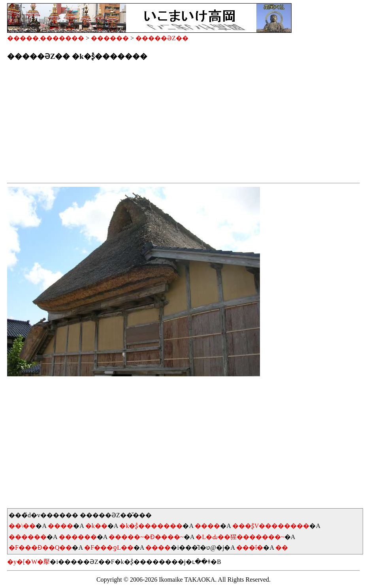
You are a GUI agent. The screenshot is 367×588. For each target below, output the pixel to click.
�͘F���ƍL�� (109, 548)
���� (60, 526)
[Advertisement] (183, 124)
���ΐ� (250, 548)
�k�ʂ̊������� (151, 526)
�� (282, 548)
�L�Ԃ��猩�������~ (240, 537)
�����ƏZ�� (162, 38)
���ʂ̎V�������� (271, 526)
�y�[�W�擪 (28, 562)
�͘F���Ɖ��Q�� (40, 548)
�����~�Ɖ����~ (146, 537)
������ (110, 38)
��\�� (22, 526)
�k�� (96, 526)
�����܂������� (46, 38)
